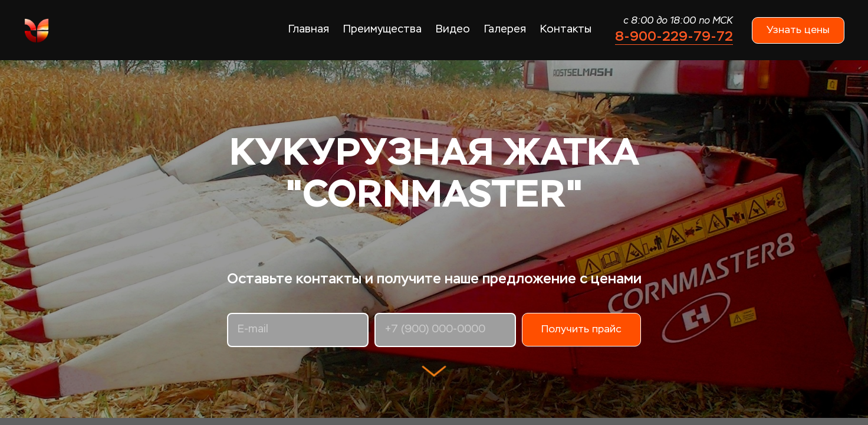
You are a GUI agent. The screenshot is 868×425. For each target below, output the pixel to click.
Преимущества (382, 30)
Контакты (566, 30)
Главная (309, 30)
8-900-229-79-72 (674, 36)
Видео (453, 30)
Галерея (505, 30)
